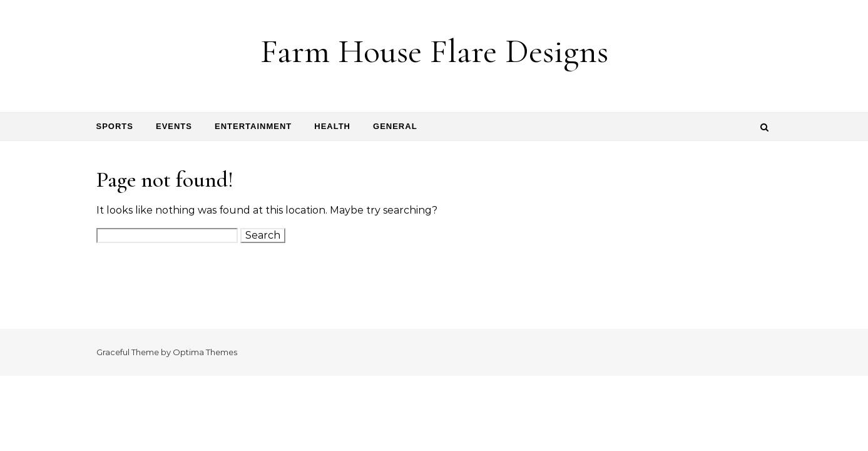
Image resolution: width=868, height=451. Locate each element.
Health (332, 126)
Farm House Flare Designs (434, 51)
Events (174, 126)
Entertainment (253, 126)
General (395, 126)
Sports (115, 126)
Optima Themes (205, 352)
